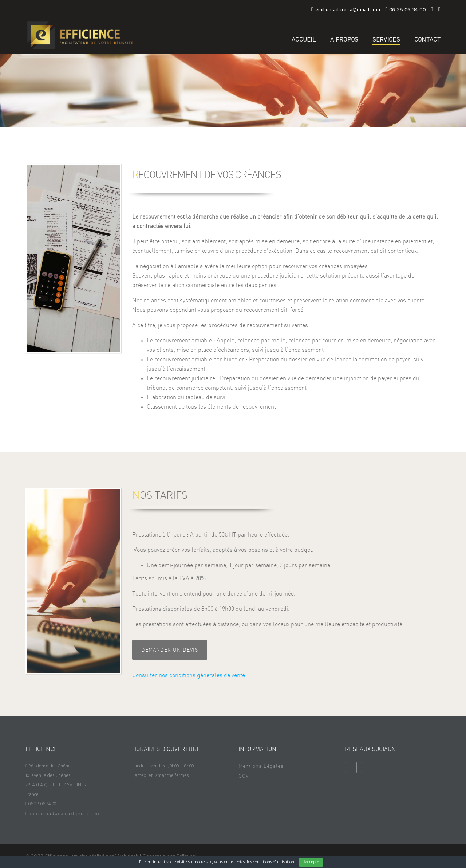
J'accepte (311, 862)
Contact (427, 40)
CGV (244, 776)
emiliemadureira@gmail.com (65, 814)
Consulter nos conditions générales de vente (189, 675)
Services (386, 40)
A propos (344, 40)
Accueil (304, 40)
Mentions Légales (261, 766)
